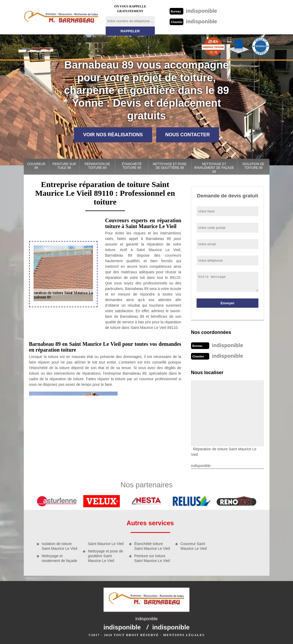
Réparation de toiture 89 (97, 166)
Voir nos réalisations (113, 135)
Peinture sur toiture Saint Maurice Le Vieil (152, 558)
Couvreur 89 (36, 166)
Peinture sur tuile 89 (64, 166)
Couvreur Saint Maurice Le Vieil (194, 546)
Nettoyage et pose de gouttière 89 (170, 166)
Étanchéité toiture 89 (132, 166)
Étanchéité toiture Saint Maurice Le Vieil (152, 546)
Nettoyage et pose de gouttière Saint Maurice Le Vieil (106, 556)
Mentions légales (184, 635)
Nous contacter (188, 135)
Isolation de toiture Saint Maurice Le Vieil (60, 546)
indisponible (193, 11)
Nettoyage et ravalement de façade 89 (214, 168)
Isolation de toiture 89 (253, 166)
